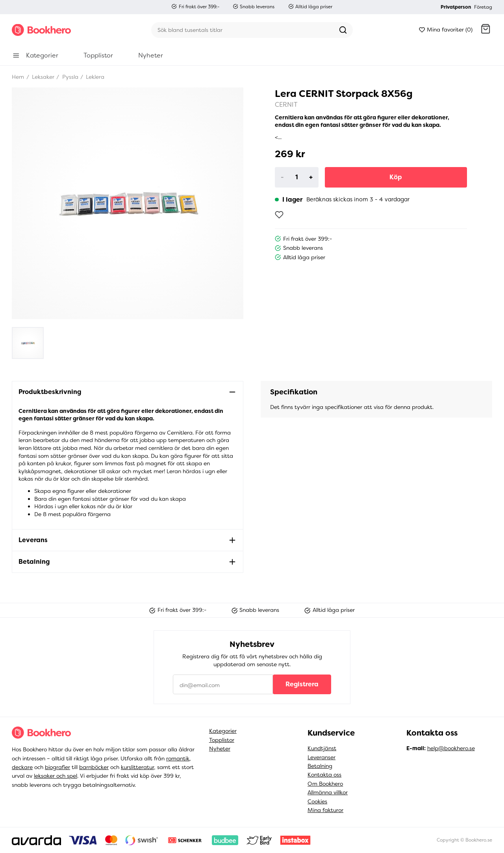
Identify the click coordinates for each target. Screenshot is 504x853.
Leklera (94, 77)
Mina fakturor (325, 810)
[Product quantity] (296, 177)
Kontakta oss (324, 775)
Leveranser (321, 757)
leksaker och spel (56, 776)
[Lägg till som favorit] (279, 215)
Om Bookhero (325, 784)
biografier (57, 767)
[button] (485, 30)
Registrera (302, 684)
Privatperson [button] (456, 7)
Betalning (320, 766)
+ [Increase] (311, 177)
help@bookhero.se (451, 748)
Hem (18, 77)
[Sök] (242, 30)
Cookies (317, 801)
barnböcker (94, 767)
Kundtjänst (322, 748)
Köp (396, 177)
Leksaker (42, 77)
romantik (178, 758)
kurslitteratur (137, 767)
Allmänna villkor (328, 792)
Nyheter (220, 749)
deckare (22, 767)
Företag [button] (483, 7)
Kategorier (223, 731)
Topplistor (222, 740)
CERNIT (286, 105)
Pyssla (69, 77)
